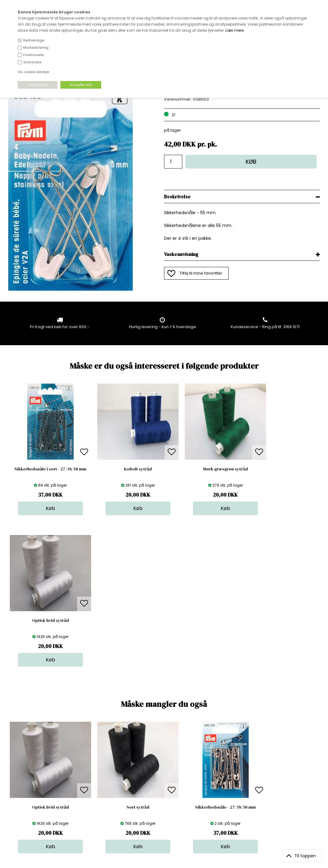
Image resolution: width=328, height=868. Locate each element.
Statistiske (32, 62)
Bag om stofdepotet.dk (106, 767)
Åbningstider (96, 761)
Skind (163, 767)
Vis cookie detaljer (34, 72)
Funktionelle (33, 55)
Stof (161, 761)
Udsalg (165, 792)
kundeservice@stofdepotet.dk (39, 792)
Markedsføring (36, 48)
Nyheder (166, 786)
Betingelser (94, 792)
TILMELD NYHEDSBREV (274, 775)
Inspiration (168, 804)
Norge (89, 779)
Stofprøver (168, 798)
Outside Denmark (100, 786)
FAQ (87, 773)
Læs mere (235, 30)
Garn (162, 773)
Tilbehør (166, 779)
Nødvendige (34, 40)
